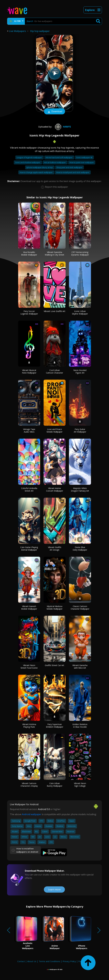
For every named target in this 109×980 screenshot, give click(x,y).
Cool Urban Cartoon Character (54, 371)
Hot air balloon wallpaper (55, 162)
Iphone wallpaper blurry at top (40, 167)
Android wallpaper (32, 814)
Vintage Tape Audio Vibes (29, 430)
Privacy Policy (69, 961)
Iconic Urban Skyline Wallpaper (80, 312)
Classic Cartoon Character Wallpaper (80, 608)
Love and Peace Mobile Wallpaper (54, 430)
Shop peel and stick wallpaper (69, 167)
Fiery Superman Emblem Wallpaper (55, 726)
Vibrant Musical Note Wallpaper (29, 371)
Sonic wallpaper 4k (84, 157)
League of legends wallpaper (30, 157)
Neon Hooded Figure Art (80, 371)
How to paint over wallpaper (82, 162)
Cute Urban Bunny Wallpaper (55, 785)
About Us (32, 961)
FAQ (80, 961)
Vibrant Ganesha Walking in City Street (54, 253)
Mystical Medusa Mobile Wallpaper (54, 608)
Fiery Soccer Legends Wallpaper (29, 312)
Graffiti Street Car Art (54, 665)
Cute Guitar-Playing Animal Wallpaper (29, 549)
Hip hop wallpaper (40, 31)
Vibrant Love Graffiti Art (54, 311)
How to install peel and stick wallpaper (73, 172)
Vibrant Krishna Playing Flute (29, 726)
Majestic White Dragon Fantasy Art (80, 490)
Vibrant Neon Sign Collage (80, 785)
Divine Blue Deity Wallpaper (80, 549)
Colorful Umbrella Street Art (29, 490)
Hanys (62, 127)
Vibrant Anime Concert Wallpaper (55, 490)
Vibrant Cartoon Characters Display (29, 785)
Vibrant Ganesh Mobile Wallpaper (29, 608)
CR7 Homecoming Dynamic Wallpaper (80, 253)
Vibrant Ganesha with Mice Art (80, 667)
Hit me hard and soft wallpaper (59, 157)
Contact (21, 961)
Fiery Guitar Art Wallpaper (80, 430)
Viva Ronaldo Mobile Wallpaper (29, 253)
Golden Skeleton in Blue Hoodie (80, 726)
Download (54, 112)
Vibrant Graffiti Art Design (55, 549)
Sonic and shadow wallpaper (28, 162)
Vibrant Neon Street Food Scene (29, 667)
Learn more (54, 889)
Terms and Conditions (49, 961)
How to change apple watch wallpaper (36, 172)
